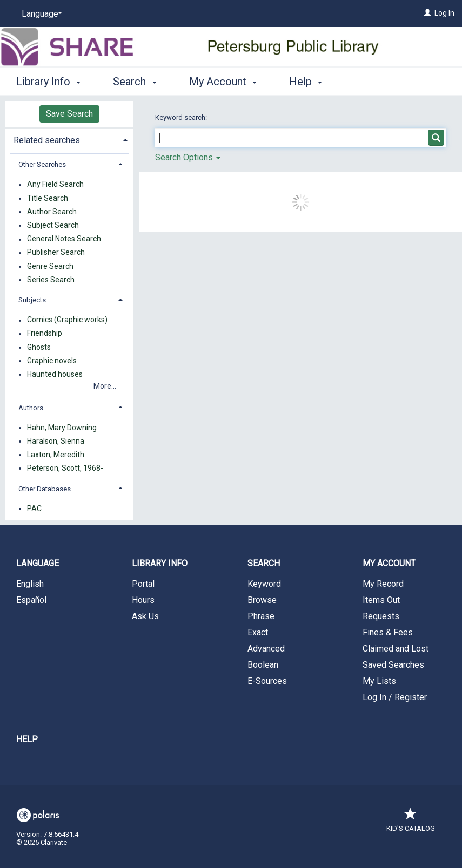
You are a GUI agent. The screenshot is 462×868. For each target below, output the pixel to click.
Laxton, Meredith (56, 455)
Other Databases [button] (45, 489)
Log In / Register (395, 697)
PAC (34, 508)
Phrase (261, 616)
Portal (143, 584)
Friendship (45, 334)
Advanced (266, 649)
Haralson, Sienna (56, 441)
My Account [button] (223, 82)
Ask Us (145, 616)
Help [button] (306, 82)
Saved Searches (393, 665)
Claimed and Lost (396, 649)
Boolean (263, 665)
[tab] (69, 139)
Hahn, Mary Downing (62, 428)
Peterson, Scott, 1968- (65, 468)
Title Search (48, 198)
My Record (383, 584)
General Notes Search (64, 239)
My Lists (379, 681)
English (30, 584)
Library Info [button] (48, 82)
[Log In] (427, 13)
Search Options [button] (188, 157)
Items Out (381, 600)
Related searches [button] (47, 140)
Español (31, 600)
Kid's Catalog (411, 823)
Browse (262, 600)
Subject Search (53, 225)
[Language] (40, 14)
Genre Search (50, 266)
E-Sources (267, 681)
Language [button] (38, 563)
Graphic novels (52, 361)
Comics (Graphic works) (67, 320)
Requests (381, 616)
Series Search (51, 280)
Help (27, 739)
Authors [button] (31, 408)
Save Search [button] (69, 114)
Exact (258, 632)
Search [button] (135, 82)
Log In (444, 13)
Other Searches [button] (42, 164)
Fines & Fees (388, 632)
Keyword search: (182, 117)
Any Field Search (55, 185)
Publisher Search (56, 253)
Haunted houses (55, 374)
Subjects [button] (32, 300)
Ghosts (39, 347)
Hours (143, 600)
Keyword (264, 584)
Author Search (52, 212)
